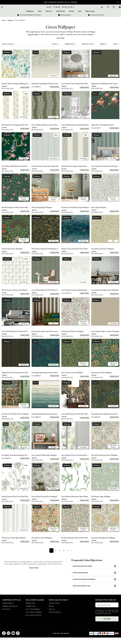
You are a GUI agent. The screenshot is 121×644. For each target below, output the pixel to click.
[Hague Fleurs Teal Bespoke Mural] (105, 111)
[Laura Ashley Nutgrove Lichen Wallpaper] (105, 318)
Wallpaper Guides (35, 606)
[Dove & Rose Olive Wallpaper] (46, 524)
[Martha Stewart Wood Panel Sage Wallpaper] (46, 153)
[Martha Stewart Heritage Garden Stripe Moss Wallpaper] (16, 111)
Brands (72, 18)
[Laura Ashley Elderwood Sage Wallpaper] (75, 111)
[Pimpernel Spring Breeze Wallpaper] (105, 524)
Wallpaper (30, 18)
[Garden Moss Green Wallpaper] (16, 235)
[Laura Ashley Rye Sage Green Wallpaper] (105, 277)
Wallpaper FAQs (31, 610)
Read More (60, 45)
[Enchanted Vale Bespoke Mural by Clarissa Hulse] (46, 70)
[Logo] (60, 10)
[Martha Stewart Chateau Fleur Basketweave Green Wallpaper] (16, 277)
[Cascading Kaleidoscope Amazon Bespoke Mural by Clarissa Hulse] (46, 359)
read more (34, 574)
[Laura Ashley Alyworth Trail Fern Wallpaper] (75, 401)
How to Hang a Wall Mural (34, 622)
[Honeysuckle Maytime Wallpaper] (75, 318)
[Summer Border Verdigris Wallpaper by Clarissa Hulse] (16, 70)
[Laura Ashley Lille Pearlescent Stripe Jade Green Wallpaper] (105, 153)
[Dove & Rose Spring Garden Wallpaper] (105, 442)
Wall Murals (61, 18)
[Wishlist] (102, 10)
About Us (52, 616)
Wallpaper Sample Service (10, 613)
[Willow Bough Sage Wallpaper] (46, 194)
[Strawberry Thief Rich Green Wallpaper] (16, 401)
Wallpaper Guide (31, 613)
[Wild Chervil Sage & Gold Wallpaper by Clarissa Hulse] (46, 235)
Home (4, 27)
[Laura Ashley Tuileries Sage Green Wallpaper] (75, 70)
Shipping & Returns (8, 610)
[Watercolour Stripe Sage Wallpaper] (16, 524)
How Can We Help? (59, 606)
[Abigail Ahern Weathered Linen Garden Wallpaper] (105, 70)
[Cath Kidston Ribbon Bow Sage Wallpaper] (75, 483)
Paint (40, 18)
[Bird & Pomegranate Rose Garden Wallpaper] (75, 524)
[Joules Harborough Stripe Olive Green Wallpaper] (46, 318)
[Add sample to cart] (25, 94)
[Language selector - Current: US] (114, 10)
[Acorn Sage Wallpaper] (105, 194)
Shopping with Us (12, 606)
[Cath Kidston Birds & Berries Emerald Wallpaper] (16, 153)
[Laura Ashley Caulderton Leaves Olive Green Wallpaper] (46, 111)
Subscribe (107, 625)
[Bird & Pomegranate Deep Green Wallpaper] (16, 194)
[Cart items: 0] (108, 10)
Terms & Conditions (55, 619)
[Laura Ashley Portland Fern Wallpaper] (46, 483)
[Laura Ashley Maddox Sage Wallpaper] (46, 442)
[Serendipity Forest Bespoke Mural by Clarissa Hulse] (105, 401)
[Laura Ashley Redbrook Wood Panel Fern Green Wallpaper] (16, 318)
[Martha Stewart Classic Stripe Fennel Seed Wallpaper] (75, 153)
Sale (80, 18)
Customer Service (54, 610)
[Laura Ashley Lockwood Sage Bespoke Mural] (75, 277)
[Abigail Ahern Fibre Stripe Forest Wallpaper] (16, 359)
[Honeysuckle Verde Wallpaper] (105, 359)
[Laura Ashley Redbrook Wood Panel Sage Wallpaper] (46, 277)
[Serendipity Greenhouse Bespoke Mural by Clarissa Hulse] (16, 442)
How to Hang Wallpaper (33, 616)
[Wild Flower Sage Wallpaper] (105, 483)
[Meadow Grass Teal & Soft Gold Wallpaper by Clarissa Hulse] (75, 235)
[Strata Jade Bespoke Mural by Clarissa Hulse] (46, 401)
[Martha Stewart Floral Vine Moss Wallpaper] (16, 483)
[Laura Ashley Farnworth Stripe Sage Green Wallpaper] (75, 442)
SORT (116, 51)
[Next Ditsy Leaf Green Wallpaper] (105, 235)
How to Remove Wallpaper (34, 619)
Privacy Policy (6, 616)
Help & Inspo (90, 18)
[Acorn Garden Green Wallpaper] (75, 359)
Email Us (51, 613)
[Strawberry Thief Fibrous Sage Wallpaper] (75, 194)
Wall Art (49, 18)
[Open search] (8, 10)
